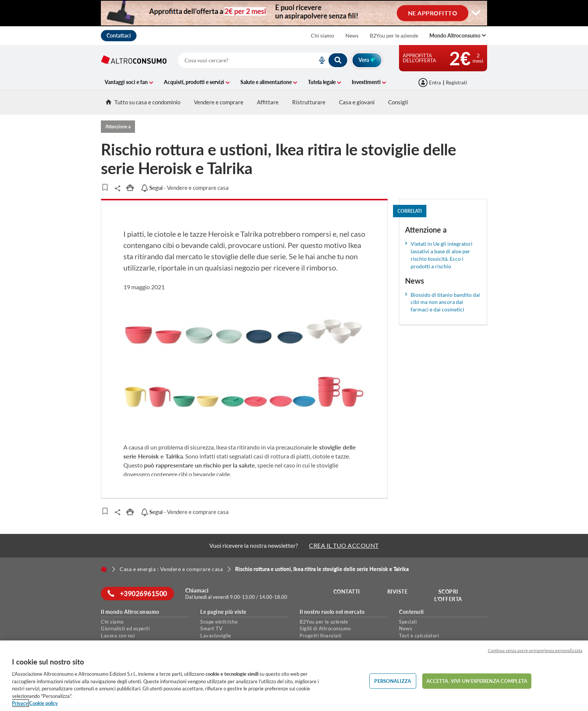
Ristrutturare (309, 102)
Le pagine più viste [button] (223, 612)
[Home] (104, 569)
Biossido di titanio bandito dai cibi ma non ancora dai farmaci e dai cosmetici (445, 302)
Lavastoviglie (216, 636)
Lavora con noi (118, 636)
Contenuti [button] (412, 612)
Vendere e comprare (219, 102)
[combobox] (263, 60)
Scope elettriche (219, 622)
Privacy (20, 703)
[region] (294, 676)
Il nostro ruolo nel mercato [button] (332, 612)
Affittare (268, 102)
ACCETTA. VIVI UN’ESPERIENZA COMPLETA (477, 681)
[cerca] (239, 60)
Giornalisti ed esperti (125, 628)
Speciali (408, 622)
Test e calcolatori (419, 636)
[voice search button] (319, 60)
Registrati (456, 83)
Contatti (347, 591)
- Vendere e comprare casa (185, 188)
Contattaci (119, 35)
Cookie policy (43, 703)
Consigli (398, 102)
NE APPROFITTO (433, 13)
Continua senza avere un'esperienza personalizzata (535, 650)
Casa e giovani (357, 102)
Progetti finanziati (321, 636)
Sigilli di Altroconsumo (325, 628)
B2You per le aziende (394, 35)
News (352, 35)
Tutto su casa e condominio (143, 102)
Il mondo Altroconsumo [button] (130, 612)
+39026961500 (138, 594)
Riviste (398, 591)
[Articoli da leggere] (105, 187)
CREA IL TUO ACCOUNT (344, 545)
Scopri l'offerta (449, 595)
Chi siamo (322, 35)
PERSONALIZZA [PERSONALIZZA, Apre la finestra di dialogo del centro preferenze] (393, 681)
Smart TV (211, 628)
